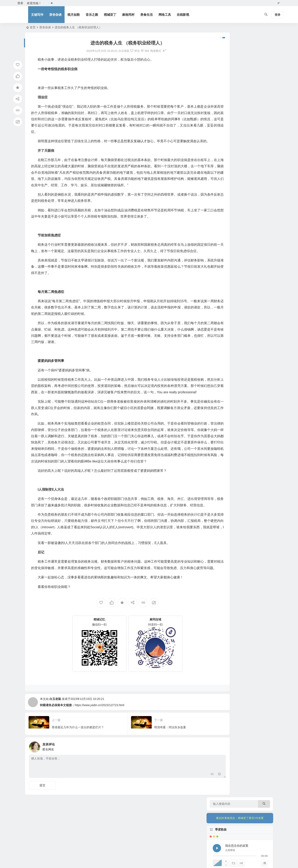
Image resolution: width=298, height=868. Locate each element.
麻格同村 (128, 15)
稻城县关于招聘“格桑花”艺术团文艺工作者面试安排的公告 (251, 355)
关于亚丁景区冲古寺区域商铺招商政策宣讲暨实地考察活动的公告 (251, 318)
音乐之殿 (92, 15)
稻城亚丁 (110, 15)
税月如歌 (74, 15)
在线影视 (183, 15)
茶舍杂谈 (55, 15)
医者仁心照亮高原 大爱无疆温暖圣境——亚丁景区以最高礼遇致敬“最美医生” (251, 374)
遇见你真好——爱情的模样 (251, 201)
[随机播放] (241, 98)
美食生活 (147, 15)
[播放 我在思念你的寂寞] (217, 83)
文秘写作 (37, 15)
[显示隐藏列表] (264, 98)
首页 (33, 27)
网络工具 (165, 15)
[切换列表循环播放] (234, 98)
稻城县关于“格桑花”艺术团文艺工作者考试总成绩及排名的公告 (251, 299)
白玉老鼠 (55, 737)
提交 (42, 824)
